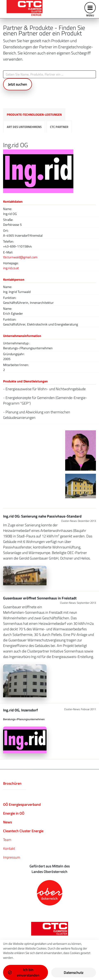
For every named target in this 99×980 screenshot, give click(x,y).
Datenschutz (74, 973)
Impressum (12, 857)
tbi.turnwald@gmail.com (20, 257)
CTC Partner (59, 127)
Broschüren (12, 783)
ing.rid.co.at (11, 268)
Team (7, 840)
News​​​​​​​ (7, 822)
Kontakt (9, 848)
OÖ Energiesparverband (22, 804)
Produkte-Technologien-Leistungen (34, 115)
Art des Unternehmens (24, 127)
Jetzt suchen (18, 84)
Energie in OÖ (14, 813)
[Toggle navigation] (90, 9)
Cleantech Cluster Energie (23, 831)
